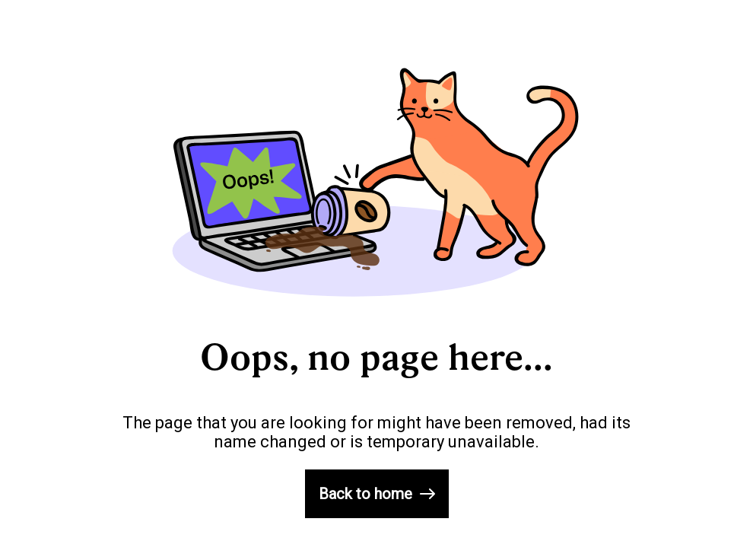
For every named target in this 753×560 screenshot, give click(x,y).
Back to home (377, 494)
